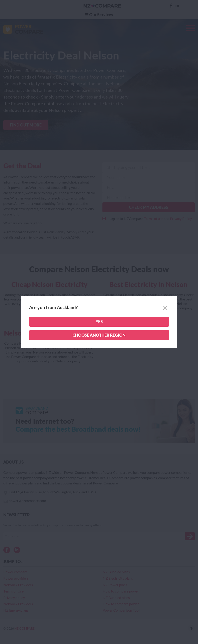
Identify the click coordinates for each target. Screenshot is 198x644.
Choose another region (99, 335)
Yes (99, 322)
